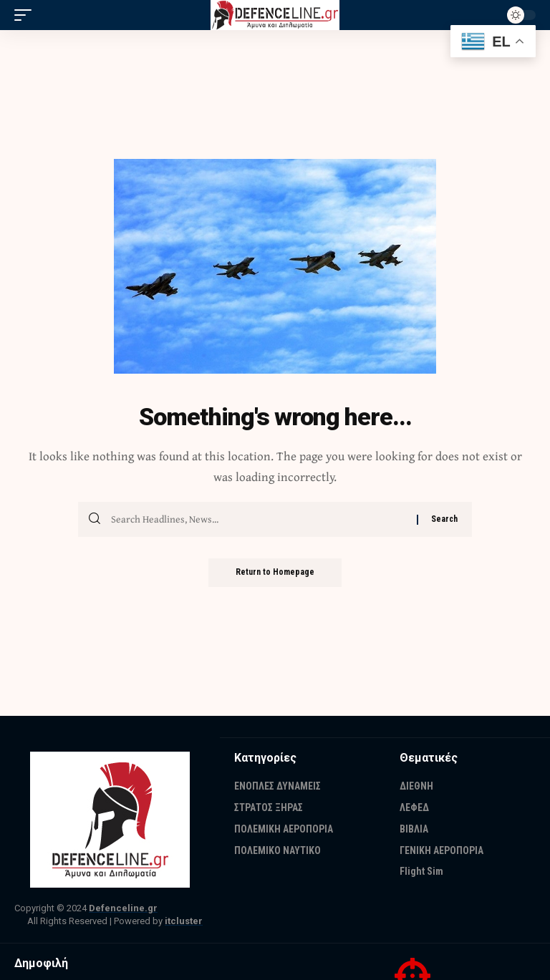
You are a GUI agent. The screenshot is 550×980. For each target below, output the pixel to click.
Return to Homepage (275, 573)
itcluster (184, 921)
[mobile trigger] (26, 15)
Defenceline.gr (123, 908)
